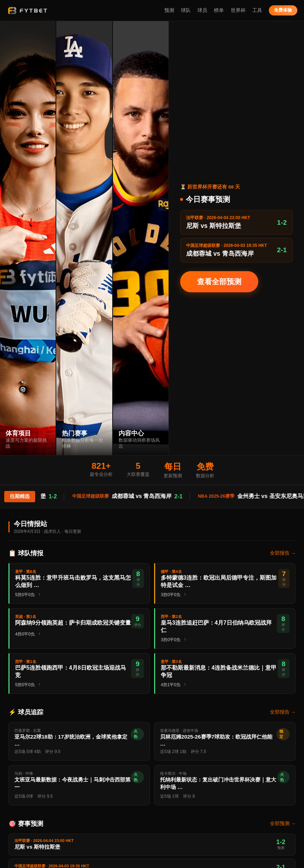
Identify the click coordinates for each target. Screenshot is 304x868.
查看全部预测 (219, 282)
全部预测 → (283, 824)
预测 (169, 10)
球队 (186, 10)
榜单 (219, 10)
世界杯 (238, 10)
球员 (202, 10)
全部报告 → (283, 553)
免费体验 (283, 10)
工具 (257, 10)
